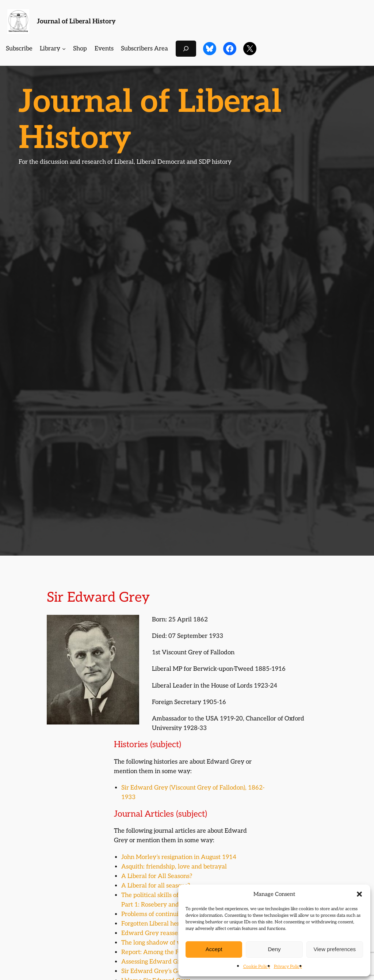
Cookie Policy (257, 967)
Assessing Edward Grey (154, 962)
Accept (214, 949)
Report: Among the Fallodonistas (167, 952)
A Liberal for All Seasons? (157, 876)
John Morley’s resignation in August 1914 (179, 857)
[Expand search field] (186, 48)
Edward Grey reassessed (156, 933)
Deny (274, 949)
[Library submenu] (64, 49)
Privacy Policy (288, 967)
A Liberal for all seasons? (156, 886)
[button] (359, 894)
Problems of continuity (153, 914)
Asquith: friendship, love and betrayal (174, 867)
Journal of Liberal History (76, 21)
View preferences (335, 949)
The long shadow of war (155, 943)
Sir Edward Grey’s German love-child (173, 971)
